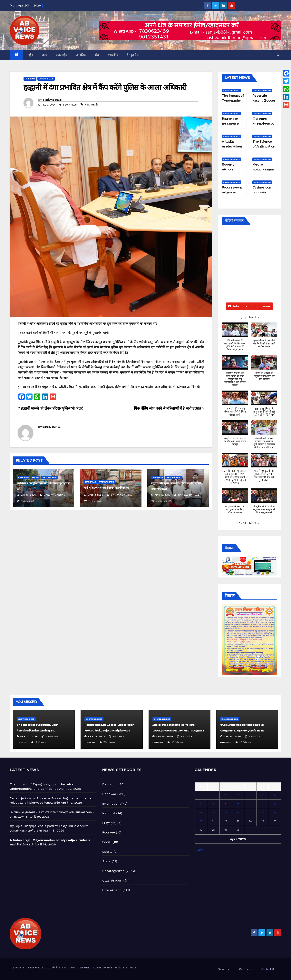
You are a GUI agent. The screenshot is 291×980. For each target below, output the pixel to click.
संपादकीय (113, 55)
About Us (223, 969)
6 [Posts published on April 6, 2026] (201, 804)
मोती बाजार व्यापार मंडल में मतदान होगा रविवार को (106, 488)
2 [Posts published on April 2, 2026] (238, 795)
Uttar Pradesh (113, 880)
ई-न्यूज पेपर (133, 55)
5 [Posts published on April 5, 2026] (275, 795)
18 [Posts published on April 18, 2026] (263, 813)
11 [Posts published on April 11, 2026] (263, 804)
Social (36, 478)
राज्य (45, 55)
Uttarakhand (46, 79)
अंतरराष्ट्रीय (62, 55)
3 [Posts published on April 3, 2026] (250, 795)
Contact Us (268, 969)
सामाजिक (81, 55)
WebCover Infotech (126, 968)
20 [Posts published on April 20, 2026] (201, 821)
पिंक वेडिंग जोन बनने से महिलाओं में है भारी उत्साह (169, 408)
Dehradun (110, 784)
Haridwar (30, 79)
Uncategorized (232, 90)
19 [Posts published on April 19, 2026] (275, 813)
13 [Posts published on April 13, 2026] (201, 813)
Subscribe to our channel (249, 306)
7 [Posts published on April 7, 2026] (213, 804)
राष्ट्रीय (30, 55)
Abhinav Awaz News (64, 968)
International (112, 804)
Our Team (245, 969)
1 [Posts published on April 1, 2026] (226, 795)
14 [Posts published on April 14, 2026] (213, 813)
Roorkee (109, 832)
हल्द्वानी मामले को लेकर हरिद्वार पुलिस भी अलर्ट (50, 408)
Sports (107, 852)
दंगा (87, 105)
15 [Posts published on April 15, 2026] (226, 813)
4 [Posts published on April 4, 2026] (263, 795)
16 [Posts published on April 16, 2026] (238, 813)
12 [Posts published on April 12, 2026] (275, 804)
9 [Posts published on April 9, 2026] (238, 804)
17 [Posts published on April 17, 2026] (250, 813)
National (109, 813)
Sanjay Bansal (52, 100)
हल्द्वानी (94, 105)
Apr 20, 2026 (29, 736)
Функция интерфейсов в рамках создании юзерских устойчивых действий (242, 730)
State (107, 861)
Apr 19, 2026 (97, 736)
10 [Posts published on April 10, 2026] (250, 804)
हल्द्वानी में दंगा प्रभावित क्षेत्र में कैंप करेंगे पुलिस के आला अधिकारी (105, 87)
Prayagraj (109, 823)
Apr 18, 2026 (232, 736)
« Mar (199, 850)
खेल (97, 55)
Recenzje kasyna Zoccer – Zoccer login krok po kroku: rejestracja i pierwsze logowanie (109, 730)
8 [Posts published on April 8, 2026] (226, 804)
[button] (278, 55)
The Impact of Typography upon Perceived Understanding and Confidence (38, 730)
